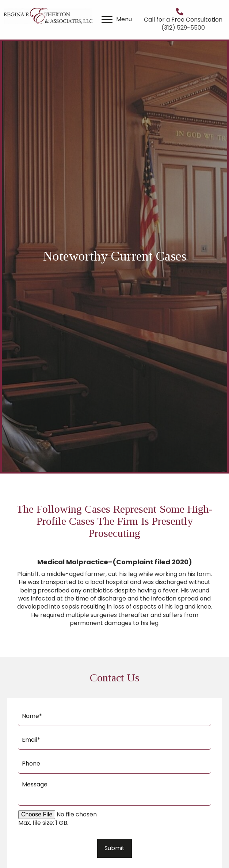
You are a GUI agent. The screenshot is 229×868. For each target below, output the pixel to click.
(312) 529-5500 (183, 28)
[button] (107, 20)
